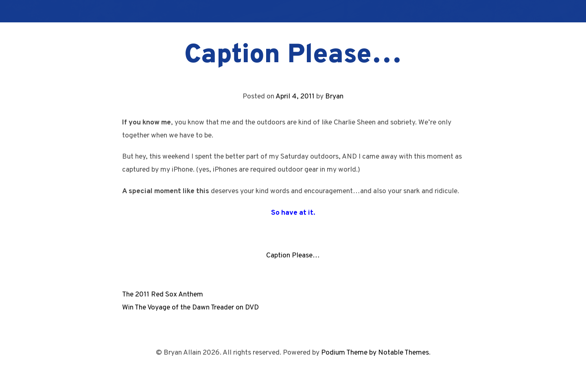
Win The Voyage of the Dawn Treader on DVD (190, 308)
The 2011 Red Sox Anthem (163, 295)
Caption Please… (293, 256)
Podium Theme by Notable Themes (375, 353)
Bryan (334, 97)
